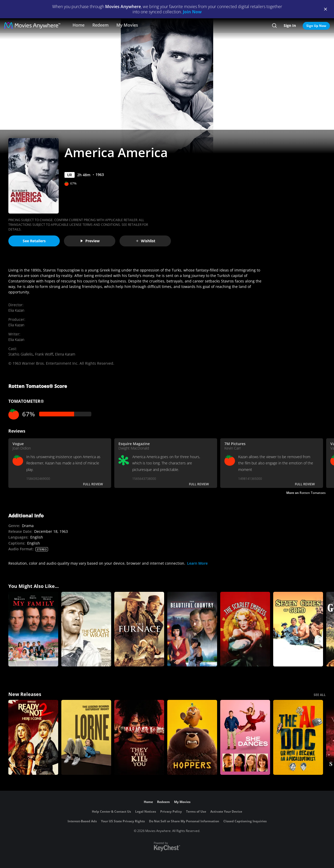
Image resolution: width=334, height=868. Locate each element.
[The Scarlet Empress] (245, 629)
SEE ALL (320, 695)
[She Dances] (245, 737)
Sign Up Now (316, 26)
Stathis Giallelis (21, 354)
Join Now (192, 12)
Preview (90, 241)
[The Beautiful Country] (192, 629)
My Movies (127, 25)
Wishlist (145, 241)
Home (79, 25)
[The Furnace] (139, 629)
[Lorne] (86, 737)
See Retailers (34, 241)
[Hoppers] (192, 737)
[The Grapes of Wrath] (86, 629)
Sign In (290, 25)
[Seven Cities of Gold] (298, 629)
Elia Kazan (16, 310)
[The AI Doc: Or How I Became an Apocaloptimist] (298, 737)
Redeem (100, 25)
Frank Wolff (44, 354)
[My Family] (33, 629)
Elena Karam (65, 354)
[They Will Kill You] (139, 737)
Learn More (197, 563)
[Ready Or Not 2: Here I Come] (33, 737)
